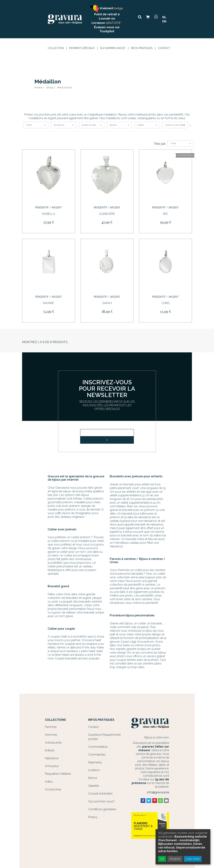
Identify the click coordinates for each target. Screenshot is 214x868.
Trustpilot (107, 31)
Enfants (50, 750)
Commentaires (98, 747)
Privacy (93, 817)
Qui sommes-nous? (113, 48)
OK (162, 859)
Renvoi (93, 778)
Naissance (52, 758)
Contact (164, 48)
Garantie (94, 786)
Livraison (94, 770)
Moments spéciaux (82, 48)
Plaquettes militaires (58, 774)
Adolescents (53, 743)
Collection (56, 48)
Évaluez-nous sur (107, 27)
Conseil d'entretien (100, 794)
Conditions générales (102, 809)
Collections (55, 720)
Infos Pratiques (142, 48)
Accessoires (53, 789)
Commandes (97, 755)
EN (164, 21)
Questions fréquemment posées (104, 737)
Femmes (51, 727)
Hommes (51, 735)
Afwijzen (175, 859)
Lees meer (193, 859)
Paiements (95, 762)
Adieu (49, 782)
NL (164, 17)
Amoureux (52, 766)
